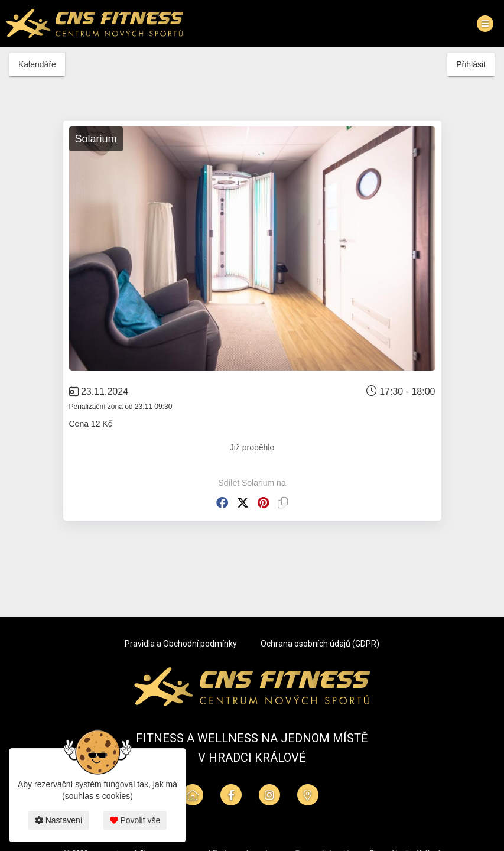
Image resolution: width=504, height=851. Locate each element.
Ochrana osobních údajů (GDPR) (320, 644)
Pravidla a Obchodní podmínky (181, 644)
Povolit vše (135, 820)
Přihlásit (471, 64)
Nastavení (59, 820)
